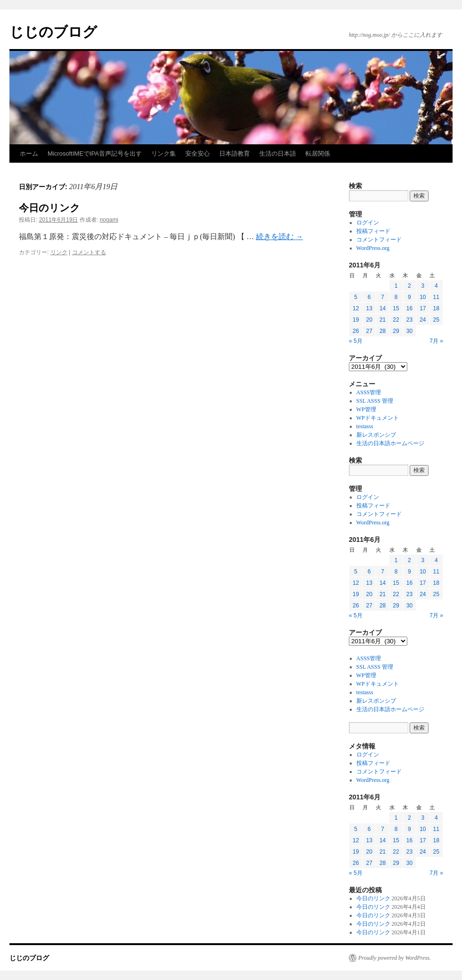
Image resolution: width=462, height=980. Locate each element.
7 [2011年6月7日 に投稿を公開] (383, 297)
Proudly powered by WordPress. (395, 958)
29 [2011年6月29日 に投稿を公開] (396, 331)
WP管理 (366, 409)
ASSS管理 (369, 392)
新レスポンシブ (376, 435)
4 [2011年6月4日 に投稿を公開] (436, 286)
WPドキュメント (378, 418)
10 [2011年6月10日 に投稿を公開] (423, 297)
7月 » (436, 341)
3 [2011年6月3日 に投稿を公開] (423, 286)
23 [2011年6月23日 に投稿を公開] (409, 320)
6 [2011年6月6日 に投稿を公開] (369, 297)
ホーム (29, 154)
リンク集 (164, 154)
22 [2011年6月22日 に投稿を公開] (396, 320)
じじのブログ (53, 32)
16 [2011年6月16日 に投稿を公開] (409, 308)
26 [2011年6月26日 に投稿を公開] (356, 331)
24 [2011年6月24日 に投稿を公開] (423, 320)
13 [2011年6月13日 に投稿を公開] (369, 308)
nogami (109, 220)
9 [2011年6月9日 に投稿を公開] (409, 297)
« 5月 (356, 341)
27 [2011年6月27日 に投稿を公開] (369, 331)
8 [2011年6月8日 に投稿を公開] (396, 297)
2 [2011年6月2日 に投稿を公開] (409, 286)
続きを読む (280, 237)
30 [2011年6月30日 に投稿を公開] (409, 331)
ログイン (368, 223)
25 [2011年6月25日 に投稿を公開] (436, 320)
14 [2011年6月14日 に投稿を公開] (383, 308)
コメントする (89, 252)
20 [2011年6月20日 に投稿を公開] (369, 320)
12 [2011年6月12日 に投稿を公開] (356, 308)
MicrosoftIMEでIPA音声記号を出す (95, 154)
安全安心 (198, 154)
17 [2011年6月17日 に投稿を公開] (423, 308)
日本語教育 (235, 154)
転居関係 (318, 154)
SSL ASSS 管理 (375, 401)
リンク (59, 252)
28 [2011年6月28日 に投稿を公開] (383, 331)
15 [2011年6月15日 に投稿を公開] (396, 308)
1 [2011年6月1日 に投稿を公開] (396, 286)
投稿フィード (373, 231)
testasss (365, 426)
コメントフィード (379, 240)
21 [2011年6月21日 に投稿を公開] (383, 320)
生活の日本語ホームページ (390, 443)
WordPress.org (373, 248)
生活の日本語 (278, 154)
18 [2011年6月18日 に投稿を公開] (436, 308)
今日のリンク (49, 208)
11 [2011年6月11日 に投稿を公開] (436, 297)
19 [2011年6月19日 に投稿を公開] (356, 320)
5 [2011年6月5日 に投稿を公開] (356, 297)
